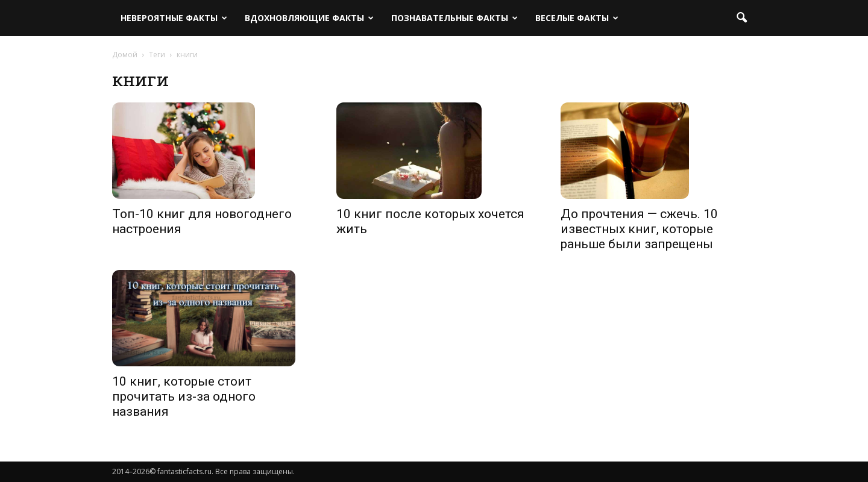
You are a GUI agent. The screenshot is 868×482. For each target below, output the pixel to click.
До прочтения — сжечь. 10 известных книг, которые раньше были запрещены (639, 229)
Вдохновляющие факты (309, 18)
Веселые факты (577, 18)
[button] (741, 18)
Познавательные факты (454, 18)
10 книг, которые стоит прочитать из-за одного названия (184, 396)
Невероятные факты (174, 18)
